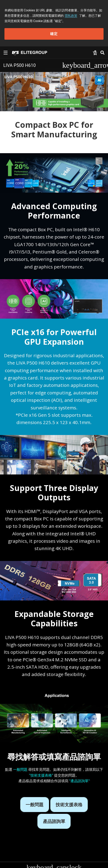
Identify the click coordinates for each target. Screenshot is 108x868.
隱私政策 (71, 16)
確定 (54, 34)
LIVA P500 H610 (20, 65)
